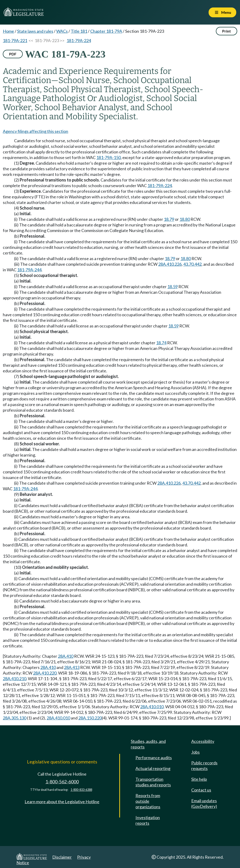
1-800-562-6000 (62, 782)
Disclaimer (62, 857)
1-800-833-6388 (81, 790)
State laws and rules (35, 31)
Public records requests (204, 766)
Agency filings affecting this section (36, 131)
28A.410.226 (170, 264)
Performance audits (154, 758)
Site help (199, 779)
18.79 (169, 219)
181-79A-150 (109, 157)
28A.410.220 (45, 673)
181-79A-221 (15, 40)
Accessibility (203, 741)
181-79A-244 (29, 270)
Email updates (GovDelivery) (204, 803)
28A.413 (72, 667)
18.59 (172, 287)
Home (8, 31)
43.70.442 (192, 264)
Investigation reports (148, 820)
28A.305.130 (15, 718)
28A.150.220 (90, 718)
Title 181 (79, 31)
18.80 (185, 219)
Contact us (201, 790)
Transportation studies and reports (153, 782)
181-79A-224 (79, 40)
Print (227, 31)
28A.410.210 (15, 679)
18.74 (161, 343)
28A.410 (66, 656)
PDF (13, 54)
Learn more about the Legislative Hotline (62, 802)
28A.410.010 (152, 707)
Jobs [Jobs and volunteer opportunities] (195, 752)
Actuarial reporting (153, 768)
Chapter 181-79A (106, 31)
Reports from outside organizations (148, 801)
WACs (62, 31)
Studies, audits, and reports (148, 744)
